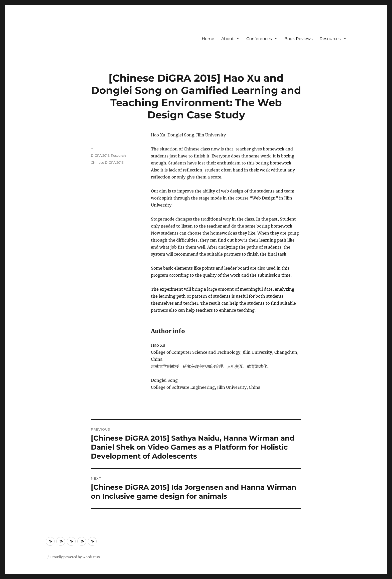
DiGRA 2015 (100, 155)
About (228, 39)
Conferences (259, 39)
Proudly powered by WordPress (75, 557)
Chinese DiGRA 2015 (107, 162)
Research (118, 155)
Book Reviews (299, 39)
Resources (330, 39)
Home (208, 39)
